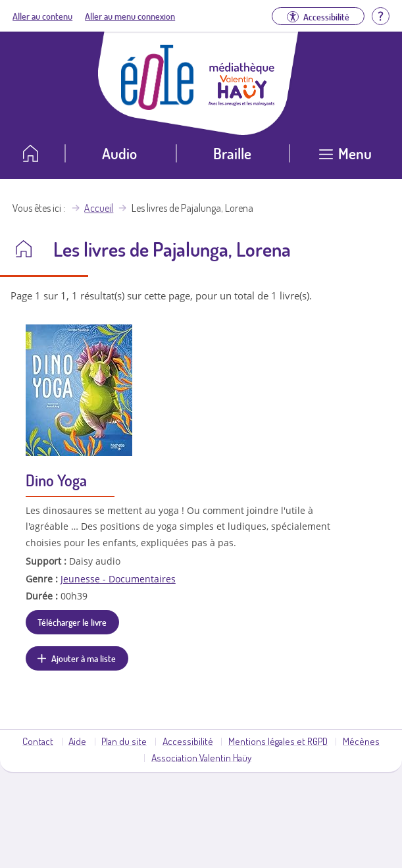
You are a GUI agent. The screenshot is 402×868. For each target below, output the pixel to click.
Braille (232, 153)
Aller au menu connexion (130, 16)
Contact (38, 741)
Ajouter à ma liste (84, 658)
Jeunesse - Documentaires (118, 579)
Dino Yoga (56, 480)
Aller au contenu (42, 16)
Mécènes (361, 741)
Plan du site (124, 741)
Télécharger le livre (72, 622)
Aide (77, 741)
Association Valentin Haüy (201, 757)
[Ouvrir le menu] (346, 158)
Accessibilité (188, 741)
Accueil (99, 208)
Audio (119, 153)
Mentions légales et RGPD (278, 741)
